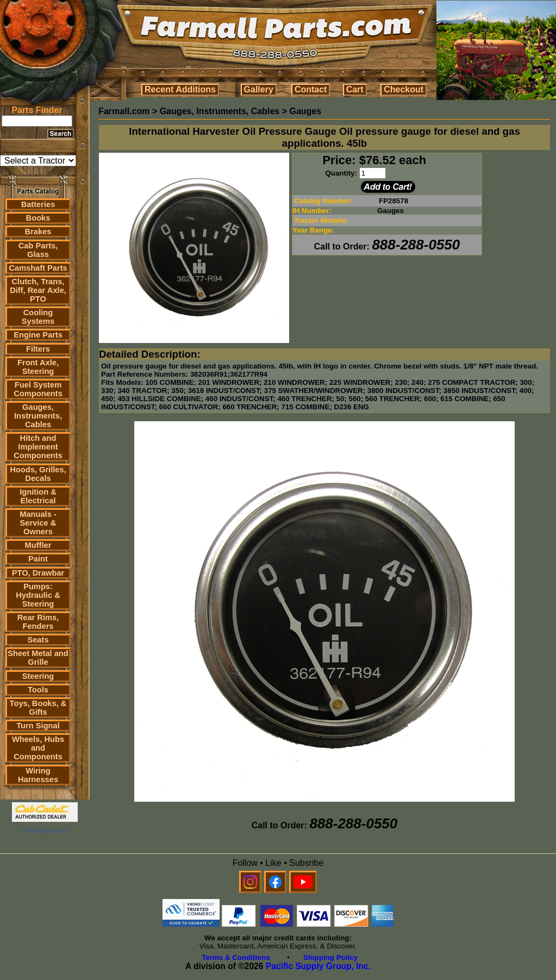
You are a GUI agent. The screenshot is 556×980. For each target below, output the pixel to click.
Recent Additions (180, 89)
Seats (38, 640)
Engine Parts (38, 335)
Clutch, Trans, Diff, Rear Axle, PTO (38, 290)
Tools (38, 690)
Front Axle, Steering (38, 367)
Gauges (305, 111)
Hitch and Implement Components (38, 447)
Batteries (38, 204)
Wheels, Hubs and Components (38, 748)
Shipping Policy (330, 957)
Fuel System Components (38, 389)
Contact (311, 89)
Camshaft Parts (38, 268)
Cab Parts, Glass (38, 250)
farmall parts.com (45, 831)
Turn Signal (38, 726)
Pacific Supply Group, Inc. (318, 966)
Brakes (38, 232)
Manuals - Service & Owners (38, 523)
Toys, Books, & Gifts (38, 708)
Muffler (38, 545)
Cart (355, 89)
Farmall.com (124, 111)
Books (38, 218)
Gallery (259, 89)
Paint (38, 559)
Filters (38, 349)
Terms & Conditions (236, 957)
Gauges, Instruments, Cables (38, 416)
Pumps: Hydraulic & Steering (38, 595)
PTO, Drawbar (38, 573)
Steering (38, 676)
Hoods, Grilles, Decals (38, 474)
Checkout (404, 89)
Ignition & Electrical (38, 496)
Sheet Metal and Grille (38, 658)
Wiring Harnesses (38, 775)
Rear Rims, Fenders (38, 622)
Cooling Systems (38, 317)
